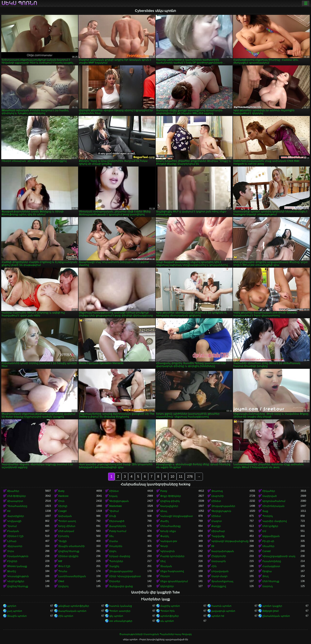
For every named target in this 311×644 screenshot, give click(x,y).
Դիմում (114, 511)
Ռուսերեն (116, 546)
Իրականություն (18, 556)
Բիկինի (12, 561)
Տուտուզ (217, 491)
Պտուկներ (116, 561)
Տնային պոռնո (17, 616)
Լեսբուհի (218, 496)
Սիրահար (218, 531)
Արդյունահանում (274, 501)
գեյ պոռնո (116, 616)
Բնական (13, 531)
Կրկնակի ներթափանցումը (230, 541)
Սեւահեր (268, 546)
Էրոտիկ (64, 536)
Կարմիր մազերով (274, 521)
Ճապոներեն (118, 526)
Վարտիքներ (16, 516)
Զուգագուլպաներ (223, 506)
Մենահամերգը (171, 526)
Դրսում (12, 526)
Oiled (61, 581)
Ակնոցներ (167, 586)
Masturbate (115, 506)
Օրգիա (267, 571)
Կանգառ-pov (169, 541)
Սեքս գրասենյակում (174, 581)
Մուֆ (113, 516)
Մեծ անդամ (66, 531)
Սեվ (163, 561)
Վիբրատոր (15, 546)
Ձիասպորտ (15, 501)
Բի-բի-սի (268, 541)
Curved (266, 551)
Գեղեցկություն (221, 511)
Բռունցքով (219, 586)
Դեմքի (63, 541)
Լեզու (113, 551)
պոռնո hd (218, 616)
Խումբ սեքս (168, 531)
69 (213, 546)
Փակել (165, 536)
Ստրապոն (219, 561)
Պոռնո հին (168, 611)
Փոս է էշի (64, 566)
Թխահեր (13, 491)
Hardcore (63, 496)
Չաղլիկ (114, 566)
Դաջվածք (218, 536)
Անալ (164, 511)
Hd (9, 511)
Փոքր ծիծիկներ (171, 496)
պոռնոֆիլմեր (170, 616)
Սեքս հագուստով (172, 571)
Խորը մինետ (67, 526)
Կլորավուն (168, 551)
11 (181, 477)
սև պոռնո (167, 621)
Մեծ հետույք (271, 581)
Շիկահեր (269, 491)
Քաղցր (216, 526)
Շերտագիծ (117, 521)
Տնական (166, 566)
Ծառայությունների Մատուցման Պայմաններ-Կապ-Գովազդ (155, 634)
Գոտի (164, 546)
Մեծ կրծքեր (270, 526)
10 (172, 477)
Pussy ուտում (118, 531)
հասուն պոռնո (221, 606)
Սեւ (111, 536)
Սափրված (269, 496)
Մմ (264, 531)
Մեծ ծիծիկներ (16, 496)
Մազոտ (217, 521)
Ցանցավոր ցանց (121, 586)
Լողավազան (220, 571)
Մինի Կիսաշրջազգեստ (125, 576)
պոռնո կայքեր (272, 606)
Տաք (265, 511)
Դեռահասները (17, 506)
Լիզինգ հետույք (69, 551)
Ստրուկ (268, 586)
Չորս (11, 551)
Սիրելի (63, 506)
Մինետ (114, 491)
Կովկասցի (14, 521)
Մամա (114, 541)
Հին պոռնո (66, 616)
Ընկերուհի (219, 556)
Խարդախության (223, 551)
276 (190, 477)
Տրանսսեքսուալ (222, 581)
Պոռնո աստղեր (120, 611)
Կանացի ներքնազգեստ (177, 516)
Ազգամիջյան (271, 536)
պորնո (12, 606)
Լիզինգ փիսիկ (170, 501)
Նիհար (12, 541)
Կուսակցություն (18, 576)
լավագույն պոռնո (223, 611)
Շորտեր (115, 581)
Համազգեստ (271, 566)
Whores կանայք (17, 566)
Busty (61, 491)
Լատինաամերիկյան (72, 576)
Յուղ (265, 576)
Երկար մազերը (120, 556)
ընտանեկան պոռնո (276, 616)
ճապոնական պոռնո (72, 611)
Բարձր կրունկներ (172, 556)
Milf (60, 561)
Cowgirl (62, 511)
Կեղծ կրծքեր (16, 581)
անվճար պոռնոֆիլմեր (74, 606)
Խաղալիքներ (169, 506)
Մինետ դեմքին (68, 556)
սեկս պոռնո (19, 3)
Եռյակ (113, 496)
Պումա (63, 571)
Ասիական (65, 516)
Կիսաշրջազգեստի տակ (279, 556)
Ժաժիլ (164, 521)
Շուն (61, 501)
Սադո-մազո (219, 576)
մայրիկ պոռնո (170, 606)
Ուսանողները (272, 561)
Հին (214, 566)
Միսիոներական (273, 506)
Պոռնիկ (268, 516)
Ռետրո (165, 576)
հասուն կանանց (120, 606)
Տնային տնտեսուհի (71, 546)
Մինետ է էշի (15, 536)
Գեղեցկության (119, 501)
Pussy (164, 491)
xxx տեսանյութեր (121, 621)
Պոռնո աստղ (67, 521)
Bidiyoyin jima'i (271, 611)
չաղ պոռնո (15, 611)
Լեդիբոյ (63, 586)
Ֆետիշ (12, 571)
